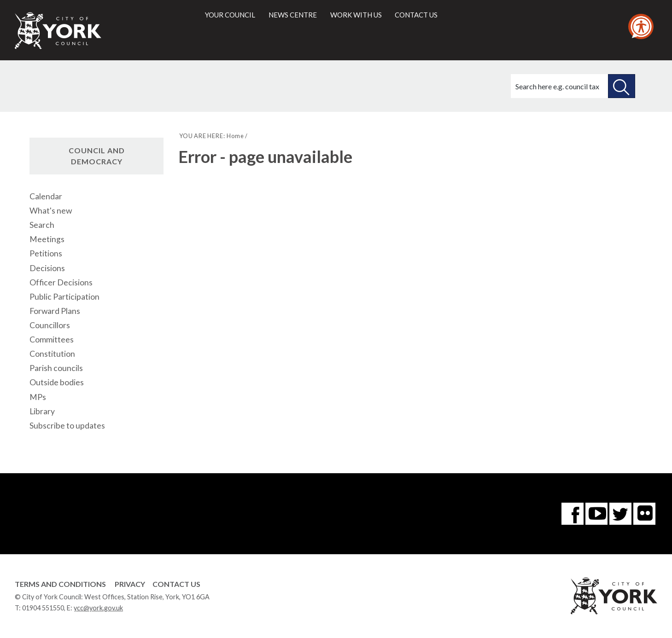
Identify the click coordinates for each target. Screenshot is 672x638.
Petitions (46, 253)
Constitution (52, 354)
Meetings (47, 239)
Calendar (46, 196)
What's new (51, 211)
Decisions (47, 268)
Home (235, 136)
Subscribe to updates (67, 426)
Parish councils (56, 368)
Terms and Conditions (60, 584)
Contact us (416, 15)
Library (42, 411)
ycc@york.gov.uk (98, 608)
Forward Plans (55, 311)
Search (42, 225)
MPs (38, 397)
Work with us (356, 15)
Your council (230, 15)
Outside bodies (57, 382)
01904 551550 (43, 608)
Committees (52, 339)
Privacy (130, 584)
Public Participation (64, 297)
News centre (293, 15)
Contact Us (176, 584)
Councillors (50, 325)
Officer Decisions (61, 282)
